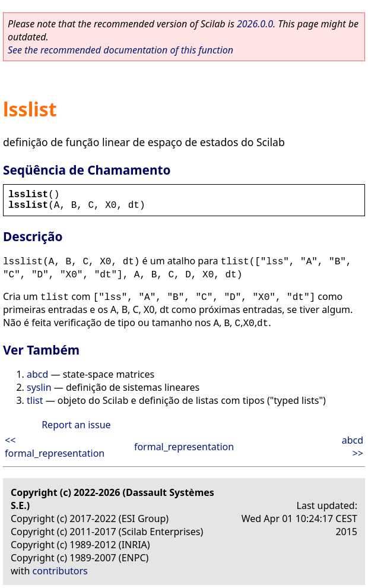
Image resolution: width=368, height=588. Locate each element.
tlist (35, 400)
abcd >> (353, 447)
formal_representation (184, 447)
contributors (60, 571)
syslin (39, 387)
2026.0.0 (255, 24)
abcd (37, 374)
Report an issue (76, 425)
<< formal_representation (55, 447)
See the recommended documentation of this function (120, 50)
